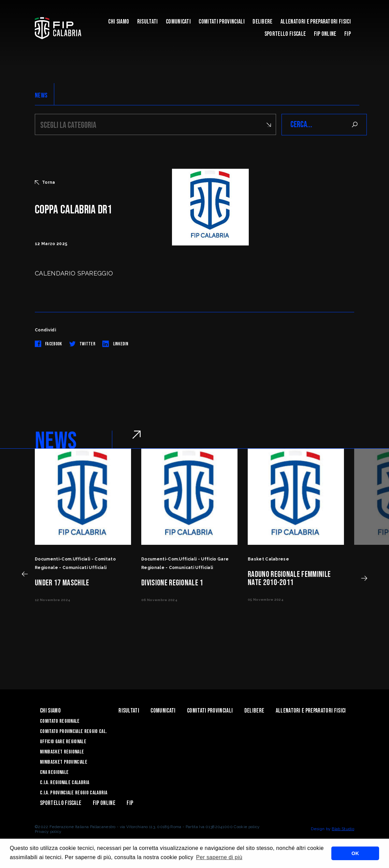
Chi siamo (119, 22)
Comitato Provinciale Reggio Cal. (73, 731)
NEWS (41, 95)
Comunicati (178, 22)
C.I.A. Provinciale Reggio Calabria (74, 793)
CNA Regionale (54, 772)
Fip (348, 34)
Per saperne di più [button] (219, 857)
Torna (45, 182)
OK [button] (355, 853)
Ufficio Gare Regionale (63, 742)
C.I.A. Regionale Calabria (64, 783)
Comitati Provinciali (221, 22)
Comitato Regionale (60, 721)
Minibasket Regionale (62, 752)
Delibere (263, 22)
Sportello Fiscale (285, 34)
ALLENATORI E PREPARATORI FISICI (316, 22)
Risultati (148, 22)
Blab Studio (343, 829)
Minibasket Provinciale (64, 762)
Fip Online (325, 34)
